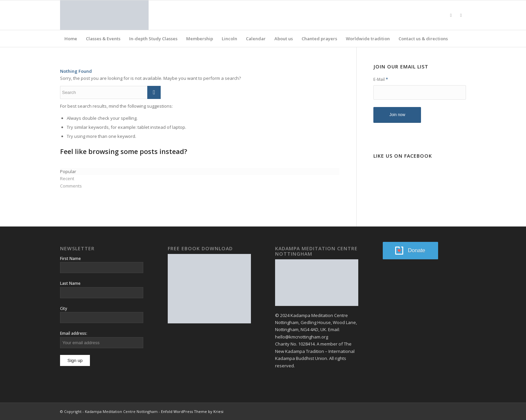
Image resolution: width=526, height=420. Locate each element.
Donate (417, 250)
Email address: (74, 333)
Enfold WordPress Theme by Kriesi (192, 411)
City (64, 308)
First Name (70, 258)
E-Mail (381, 79)
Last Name (70, 283)
